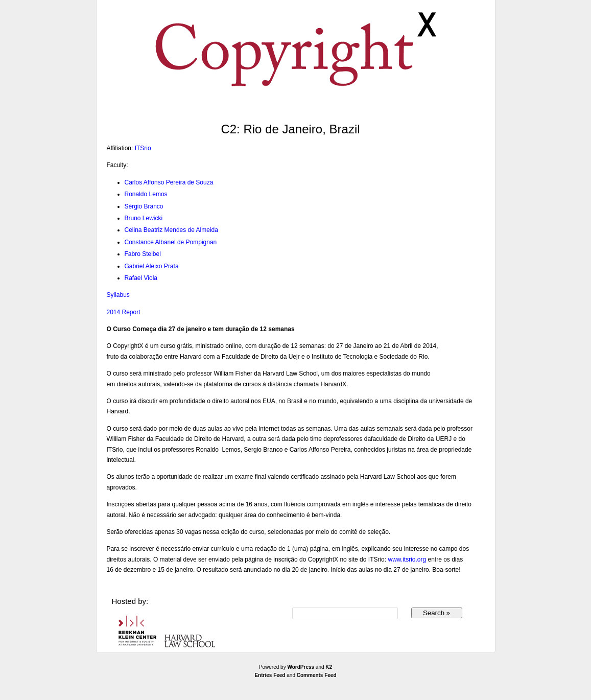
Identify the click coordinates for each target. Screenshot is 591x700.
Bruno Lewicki (144, 218)
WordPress (301, 667)
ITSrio (143, 148)
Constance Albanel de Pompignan (171, 242)
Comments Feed (317, 675)
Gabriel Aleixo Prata (152, 266)
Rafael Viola (141, 278)
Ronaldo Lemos (146, 194)
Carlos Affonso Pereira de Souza (169, 182)
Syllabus (118, 295)
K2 (329, 667)
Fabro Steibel (143, 254)
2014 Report (124, 312)
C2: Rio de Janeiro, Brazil (290, 129)
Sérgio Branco (144, 206)
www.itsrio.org (407, 559)
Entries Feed (270, 675)
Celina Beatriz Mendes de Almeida (171, 230)
